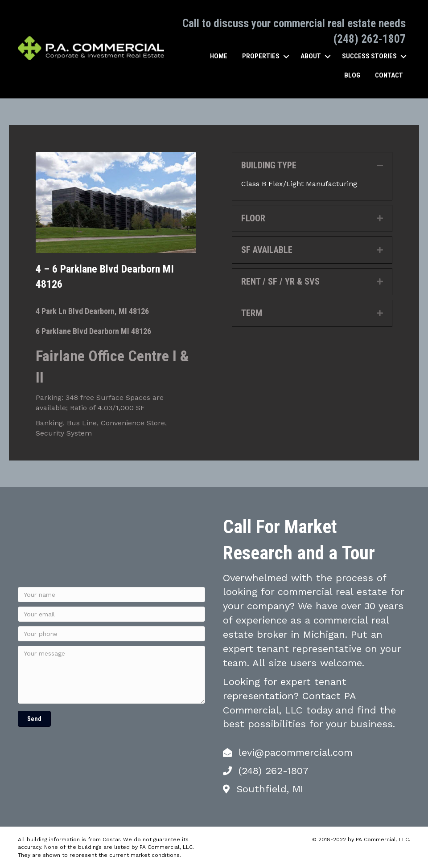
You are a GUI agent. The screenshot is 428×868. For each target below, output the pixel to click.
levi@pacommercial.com (296, 752)
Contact (389, 75)
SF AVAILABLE (267, 250)
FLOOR (253, 218)
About (311, 56)
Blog (352, 75)
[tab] (312, 165)
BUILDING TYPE (269, 165)
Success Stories (369, 56)
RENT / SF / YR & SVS (280, 281)
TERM (252, 313)
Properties (261, 56)
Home (219, 56)
